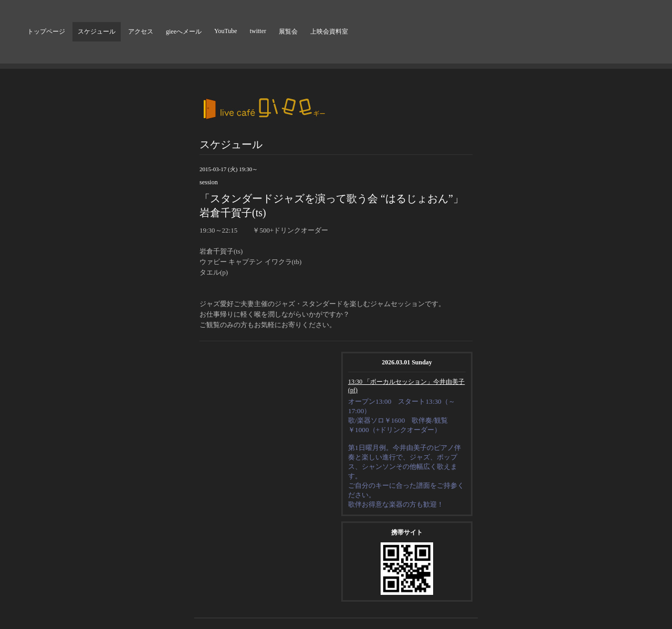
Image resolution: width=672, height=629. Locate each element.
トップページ (46, 32)
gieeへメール (184, 32)
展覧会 (288, 32)
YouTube (226, 31)
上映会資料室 (329, 32)
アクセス (141, 32)
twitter (258, 31)
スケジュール (97, 32)
